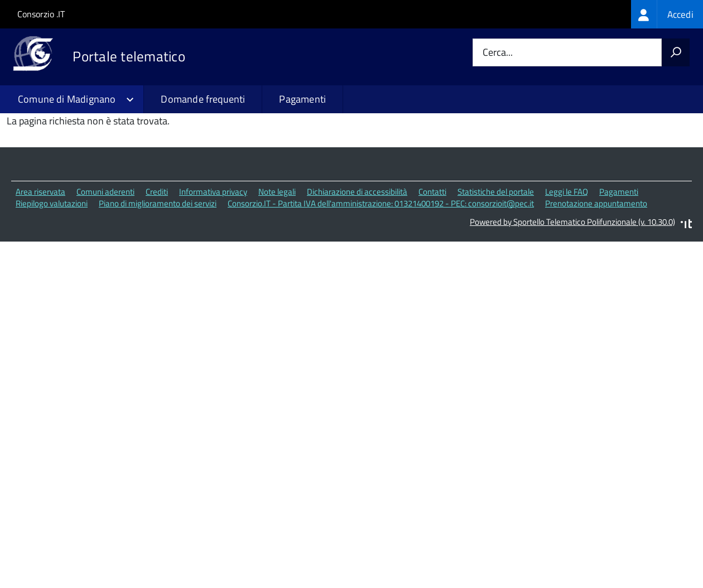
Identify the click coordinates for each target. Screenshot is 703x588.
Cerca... (498, 53)
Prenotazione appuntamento (596, 274)
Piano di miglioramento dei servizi (158, 274)
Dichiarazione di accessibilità (357, 263)
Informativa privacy (213, 263)
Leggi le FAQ (567, 263)
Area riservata (40, 263)
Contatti (432, 263)
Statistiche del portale (496, 263)
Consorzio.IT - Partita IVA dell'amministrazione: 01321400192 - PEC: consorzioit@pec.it (381, 274)
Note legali (277, 263)
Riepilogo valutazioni (52, 274)
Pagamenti (302, 99)
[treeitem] (667, 14)
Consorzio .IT (41, 14)
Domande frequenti (203, 99)
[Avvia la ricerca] (676, 52)
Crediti (157, 263)
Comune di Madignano (67, 99)
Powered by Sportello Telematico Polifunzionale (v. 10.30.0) (572, 293)
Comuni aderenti (105, 263)
